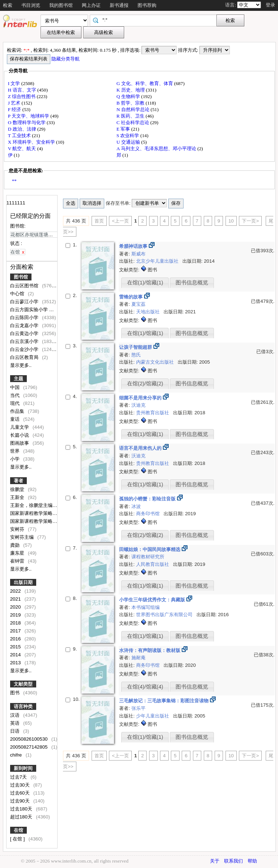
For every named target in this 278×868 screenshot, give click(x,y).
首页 (99, 221)
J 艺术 (15, 103)
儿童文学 (20, 427)
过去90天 (21, 801)
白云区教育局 (25, 357)
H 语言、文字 (23, 90)
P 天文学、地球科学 (29, 116)
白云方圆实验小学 (30, 310)
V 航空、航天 (23, 149)
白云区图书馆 (25, 286)
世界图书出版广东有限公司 (165, 615)
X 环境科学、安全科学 (32, 142)
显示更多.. (21, 365)
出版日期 (23, 582)
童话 (16, 419)
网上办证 (91, 5)
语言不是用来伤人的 (141, 448)
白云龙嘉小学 (25, 325)
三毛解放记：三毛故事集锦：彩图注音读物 (165, 701)
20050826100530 (30, 739)
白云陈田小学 (25, 317)
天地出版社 (149, 312)
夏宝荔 (138, 304)
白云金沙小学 (25, 349)
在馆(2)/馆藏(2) (145, 384)
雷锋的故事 (132, 297)
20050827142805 (30, 747)
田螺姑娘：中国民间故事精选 (150, 549)
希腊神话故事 (134, 246)
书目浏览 (31, 5)
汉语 (16, 715)
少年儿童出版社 (153, 716)
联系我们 (233, 861)
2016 (16, 639)
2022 (16, 591)
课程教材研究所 (148, 557)
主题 (18, 379)
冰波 (136, 506)
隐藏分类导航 (66, 59)
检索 (8, 5)
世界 (16, 451)
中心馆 (18, 294)
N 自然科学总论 (134, 109)
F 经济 (15, 109)
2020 (16, 607)
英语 (16, 723)
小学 (16, 459)
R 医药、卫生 (131, 116)
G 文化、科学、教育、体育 (145, 83)
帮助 (252, 861)
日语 (16, 731)
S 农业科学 (129, 136)
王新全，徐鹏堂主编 (32, 505)
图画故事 (20, 443)
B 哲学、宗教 (131, 103)
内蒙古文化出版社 (156, 362)
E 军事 (124, 129)
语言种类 (23, 706)
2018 (16, 623)
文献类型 (23, 684)
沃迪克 (138, 405)
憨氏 (136, 355)
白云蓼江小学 (25, 302)
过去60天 (21, 793)
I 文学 (15, 83)
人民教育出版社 (153, 564)
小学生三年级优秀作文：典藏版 (153, 600)
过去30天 (21, 785)
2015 (16, 647)
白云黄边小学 (25, 333)
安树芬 (18, 529)
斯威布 (138, 254)
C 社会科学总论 (134, 122)
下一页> (250, 221)
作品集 (18, 411)
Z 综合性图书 (22, 96)
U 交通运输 (129, 142)
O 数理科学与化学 (27, 122)
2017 (16, 631)
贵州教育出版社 (153, 413)
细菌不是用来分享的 (141, 398)
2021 (16, 599)
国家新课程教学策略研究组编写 (44, 521)
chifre (17, 755)
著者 (18, 481)
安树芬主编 (23, 537)
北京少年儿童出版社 (158, 261)
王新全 (18, 497)
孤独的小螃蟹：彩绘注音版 (148, 499)
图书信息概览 (192, 283)
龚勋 (16, 545)
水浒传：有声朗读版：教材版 (150, 650)
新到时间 (23, 768)
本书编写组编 (146, 607)
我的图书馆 (61, 5)
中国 (16, 387)
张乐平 (138, 708)
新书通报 (119, 5)
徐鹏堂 (18, 489)
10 (231, 221)
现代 (16, 403)
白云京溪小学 (25, 341)
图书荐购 (147, 5)
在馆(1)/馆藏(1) (145, 283)
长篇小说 (20, 435)
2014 (16, 655)
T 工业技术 (20, 136)
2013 (16, 663)
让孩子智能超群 (136, 347)
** (14, 181)
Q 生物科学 (129, 96)
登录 (270, 5)
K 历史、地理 (131, 90)
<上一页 (120, 221)
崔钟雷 (18, 561)
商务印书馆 (149, 514)
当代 (16, 395)
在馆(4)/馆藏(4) (145, 687)
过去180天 (22, 809)
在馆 (18, 830)
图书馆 (21, 277)
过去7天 (19, 777)
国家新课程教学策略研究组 (39, 513)
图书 (16, 693)
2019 (16, 615)
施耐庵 (138, 658)
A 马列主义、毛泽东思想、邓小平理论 (157, 149)
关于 (215, 861)
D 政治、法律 (23, 129)
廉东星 (18, 553)
